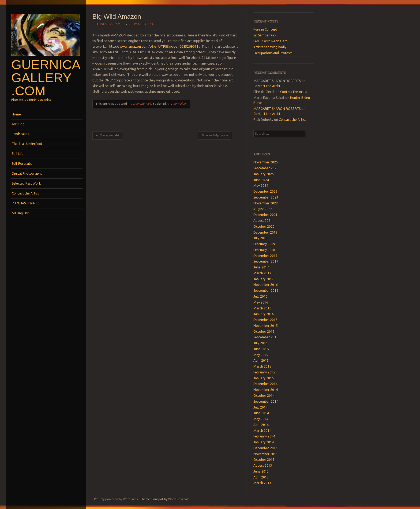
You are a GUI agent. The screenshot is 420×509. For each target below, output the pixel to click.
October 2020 (264, 227)
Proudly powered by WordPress (116, 499)
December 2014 (265, 384)
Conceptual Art (107, 135)
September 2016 (266, 291)
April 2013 (261, 477)
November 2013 (266, 454)
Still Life (18, 154)
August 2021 (263, 221)
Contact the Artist (25, 193)
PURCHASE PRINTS (26, 203)
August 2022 (263, 209)
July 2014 (260, 407)
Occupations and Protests (273, 53)
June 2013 (261, 471)
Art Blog (18, 124)
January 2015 (264, 378)
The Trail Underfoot (27, 144)
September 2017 (266, 261)
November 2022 (266, 203)
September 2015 (266, 337)
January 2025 (264, 174)
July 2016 (260, 296)
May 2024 (261, 186)
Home (16, 114)
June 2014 (261, 413)
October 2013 (264, 460)
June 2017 (261, 267)
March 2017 (262, 273)
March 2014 (262, 431)
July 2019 (260, 238)
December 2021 (265, 215)
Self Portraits (22, 164)
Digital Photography (27, 173)
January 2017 (264, 279)
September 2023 (266, 197)
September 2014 (266, 401)
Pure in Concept (265, 29)
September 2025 (266, 168)
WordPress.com (179, 499)
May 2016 (261, 302)
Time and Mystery (215, 135)
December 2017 (265, 256)
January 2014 (264, 442)
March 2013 (262, 483)
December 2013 (265, 448)
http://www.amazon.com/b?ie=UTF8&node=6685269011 (154, 46)
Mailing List (20, 213)
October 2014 (264, 396)
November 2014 (266, 390)
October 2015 (264, 332)
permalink (180, 104)
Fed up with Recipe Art (270, 41)
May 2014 (261, 419)
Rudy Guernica (141, 24)
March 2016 (262, 308)
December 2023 (265, 191)
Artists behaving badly (270, 47)
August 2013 (263, 465)
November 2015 (266, 326)
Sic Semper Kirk (265, 35)
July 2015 (260, 343)
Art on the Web (141, 104)
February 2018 (264, 250)
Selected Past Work (26, 183)
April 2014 (261, 425)
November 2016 (266, 285)
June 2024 (261, 180)
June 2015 (261, 349)
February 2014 (264, 436)
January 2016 (264, 314)
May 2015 (261, 355)
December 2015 (265, 320)
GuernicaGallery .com (46, 78)
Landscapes (20, 134)
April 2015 (261, 360)
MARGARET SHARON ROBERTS (277, 109)
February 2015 (264, 372)
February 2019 (264, 244)
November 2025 (266, 162)
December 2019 (265, 232)
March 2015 (262, 366)
